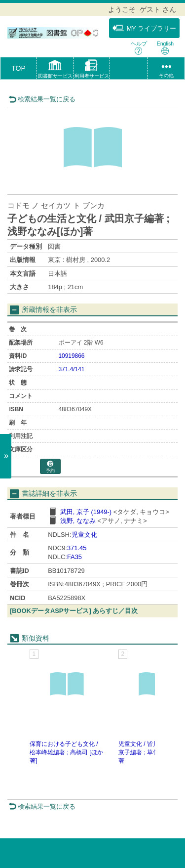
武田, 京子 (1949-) (86, 512)
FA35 (74, 557)
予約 (50, 467)
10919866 (72, 356)
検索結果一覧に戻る (42, 99)
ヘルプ (139, 48)
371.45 (77, 548)
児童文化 (84, 535)
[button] (55, 70)
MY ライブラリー (144, 28)
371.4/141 (72, 369)
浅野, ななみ (78, 521)
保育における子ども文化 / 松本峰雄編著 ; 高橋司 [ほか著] (66, 752)
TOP (18, 68)
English (165, 48)
